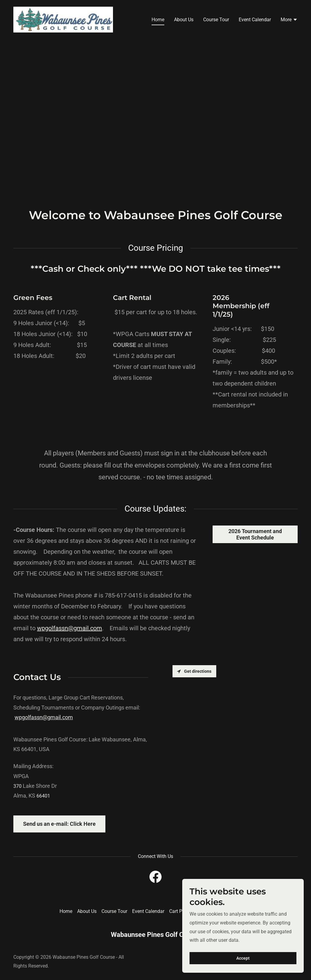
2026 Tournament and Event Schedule (255, 534)
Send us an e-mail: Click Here (59, 824)
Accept (243, 958)
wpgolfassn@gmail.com (70, 628)
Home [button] (66, 911)
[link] (63, 19)
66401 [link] (43, 796)
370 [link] (17, 786)
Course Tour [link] (216, 20)
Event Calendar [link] (255, 20)
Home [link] (158, 20)
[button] (289, 20)
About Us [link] (184, 20)
